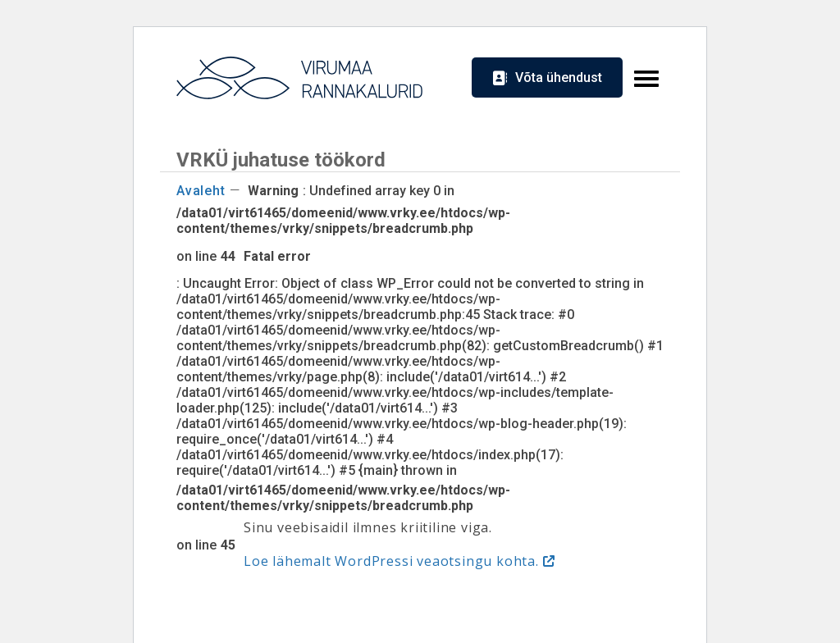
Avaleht (201, 191)
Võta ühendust (559, 78)
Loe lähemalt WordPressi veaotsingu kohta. (391, 561)
